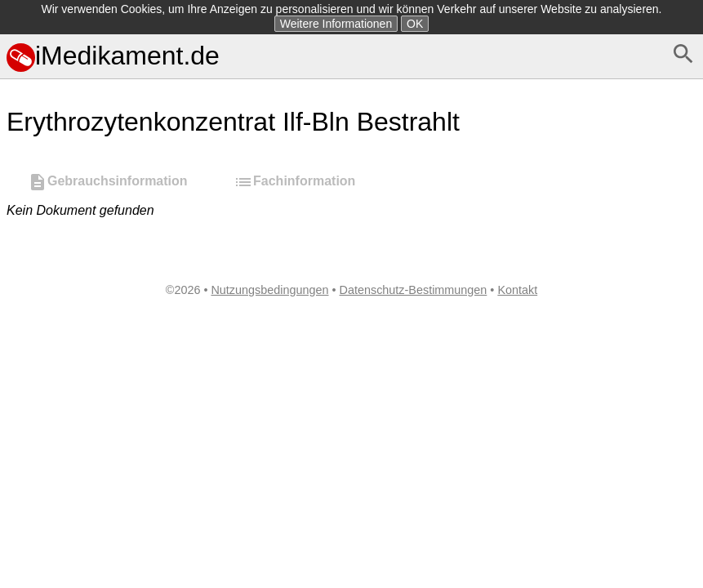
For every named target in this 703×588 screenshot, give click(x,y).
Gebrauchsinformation (108, 182)
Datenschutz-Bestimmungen (414, 290)
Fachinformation (294, 182)
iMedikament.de (113, 56)
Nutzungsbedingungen (269, 290)
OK (415, 24)
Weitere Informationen (336, 24)
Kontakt (517, 290)
